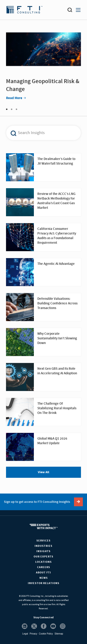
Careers (44, 567)
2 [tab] (12, 109)
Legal (25, 634)
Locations (43, 562)
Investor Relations (44, 583)
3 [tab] (16, 109)
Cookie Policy (46, 634)
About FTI (43, 573)
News (44, 578)
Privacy (34, 634)
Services (43, 541)
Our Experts (43, 557)
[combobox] (41, 133)
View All (43, 472)
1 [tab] (7, 109)
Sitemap (59, 634)
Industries (43, 546)
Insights (43, 551)
